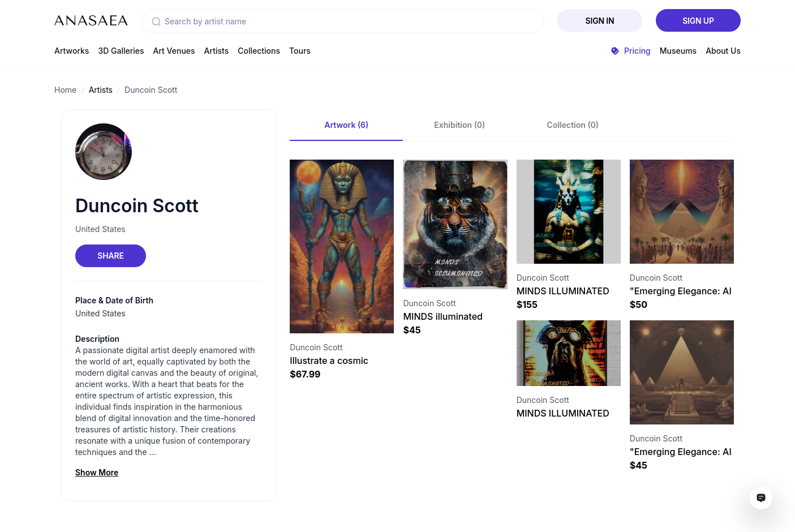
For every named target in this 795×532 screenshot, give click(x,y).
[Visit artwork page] (342, 246)
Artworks (72, 51)
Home (65, 90)
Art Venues (174, 51)
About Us (723, 51)
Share (110, 256)
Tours (300, 51)
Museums (678, 51)
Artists (217, 51)
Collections (259, 51)
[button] (156, 22)
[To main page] (91, 20)
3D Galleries (121, 51)
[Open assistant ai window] (761, 498)
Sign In (600, 21)
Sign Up (698, 21)
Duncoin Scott (151, 90)
